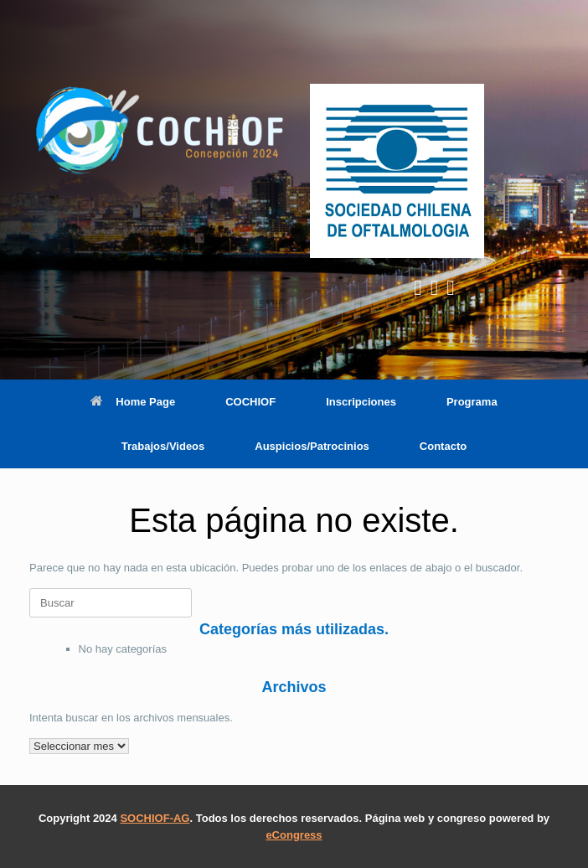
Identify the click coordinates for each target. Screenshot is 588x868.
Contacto (443, 446)
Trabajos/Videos (163, 446)
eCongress (294, 835)
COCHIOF (250, 402)
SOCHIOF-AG (155, 818)
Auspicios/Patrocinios (312, 446)
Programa (472, 402)
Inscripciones (361, 402)
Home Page (133, 402)
